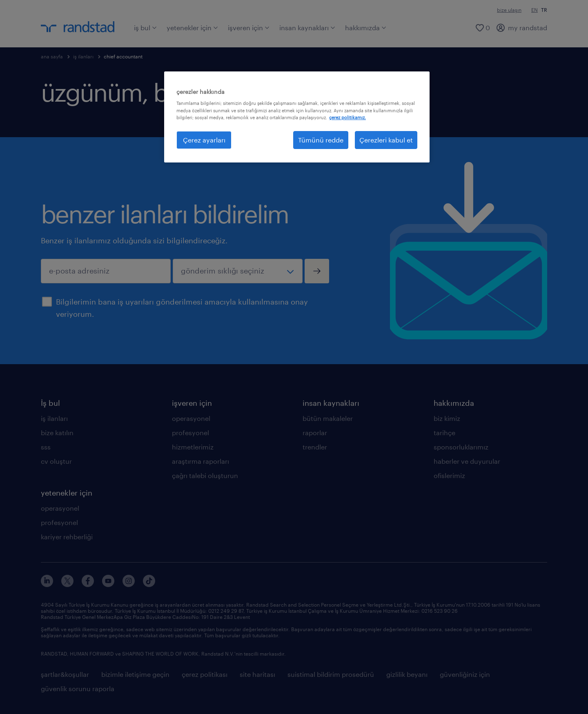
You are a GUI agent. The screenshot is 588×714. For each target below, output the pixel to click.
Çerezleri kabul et (386, 140)
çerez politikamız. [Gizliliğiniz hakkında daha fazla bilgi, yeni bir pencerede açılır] (347, 117)
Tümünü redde (321, 140)
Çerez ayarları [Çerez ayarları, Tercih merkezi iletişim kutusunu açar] (204, 140)
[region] (297, 117)
